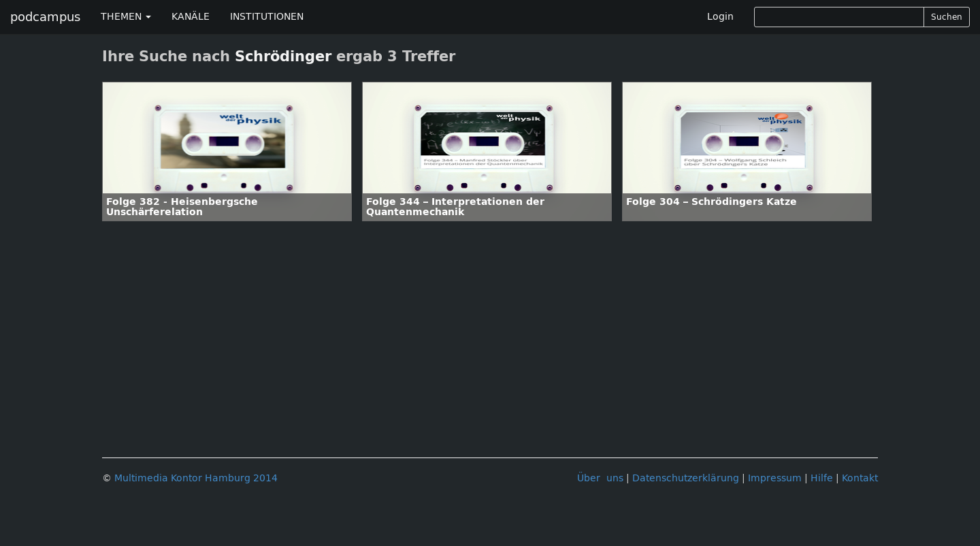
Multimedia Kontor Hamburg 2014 (196, 478)
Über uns (600, 478)
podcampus (45, 17)
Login (720, 17)
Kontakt (860, 478)
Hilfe (822, 478)
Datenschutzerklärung (686, 478)
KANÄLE (191, 17)
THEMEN (126, 17)
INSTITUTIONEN (267, 17)
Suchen (947, 17)
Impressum (775, 478)
